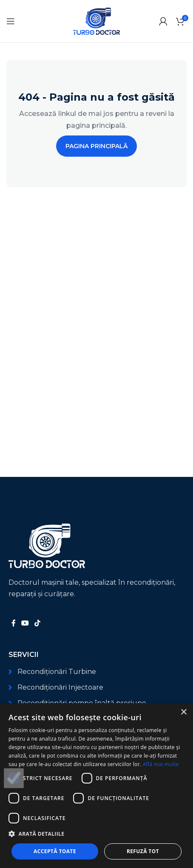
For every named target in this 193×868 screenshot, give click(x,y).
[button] (96, 834)
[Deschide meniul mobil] (11, 21)
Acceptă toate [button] (55, 851)
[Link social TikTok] (38, 623)
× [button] (183, 712)
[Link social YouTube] (25, 623)
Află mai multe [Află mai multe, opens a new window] (161, 764)
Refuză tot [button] (143, 851)
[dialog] (96, 786)
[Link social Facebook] (13, 623)
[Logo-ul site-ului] (96, 21)
